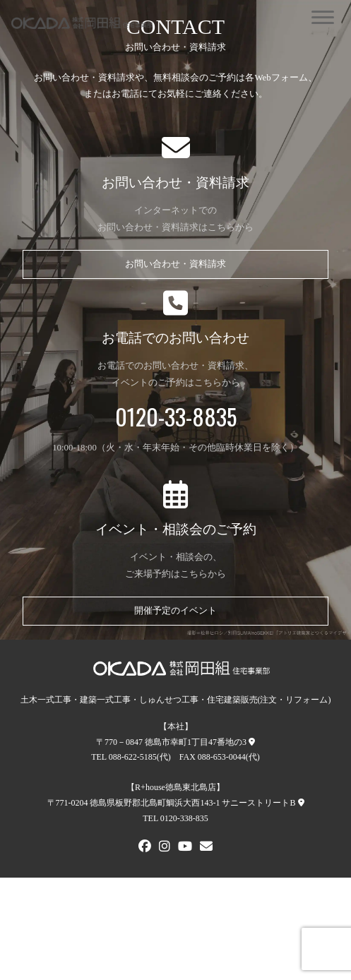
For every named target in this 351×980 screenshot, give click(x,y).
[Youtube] (185, 848)
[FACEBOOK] (145, 848)
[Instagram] (165, 848)
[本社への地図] (252, 742)
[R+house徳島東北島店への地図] (301, 803)
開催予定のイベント (175, 611)
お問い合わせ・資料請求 (175, 264)
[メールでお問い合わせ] (206, 848)
